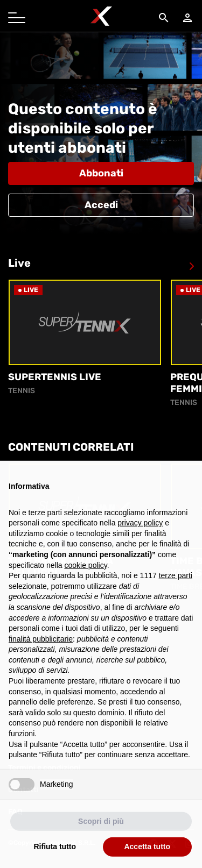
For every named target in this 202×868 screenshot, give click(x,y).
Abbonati (101, 173)
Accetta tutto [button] (147, 854)
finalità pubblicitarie (41, 646)
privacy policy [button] (140, 530)
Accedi (101, 205)
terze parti (176, 582)
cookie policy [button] (86, 572)
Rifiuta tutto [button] (55, 854)
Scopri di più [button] (101, 828)
